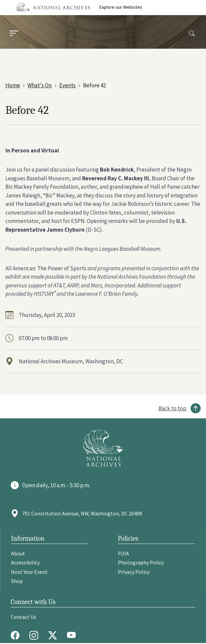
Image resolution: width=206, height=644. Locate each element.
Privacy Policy (134, 572)
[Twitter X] (54, 635)
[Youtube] (73, 635)
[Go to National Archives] (103, 448)
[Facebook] (17, 635)
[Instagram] (36, 635)
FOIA (123, 553)
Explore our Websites (121, 7)
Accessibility (25, 562)
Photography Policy (141, 562)
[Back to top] (180, 408)
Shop (17, 581)
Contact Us (23, 617)
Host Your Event (29, 572)
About (18, 553)
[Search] (192, 34)
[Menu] (14, 34)
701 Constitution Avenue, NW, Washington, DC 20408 (82, 513)
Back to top (172, 408)
